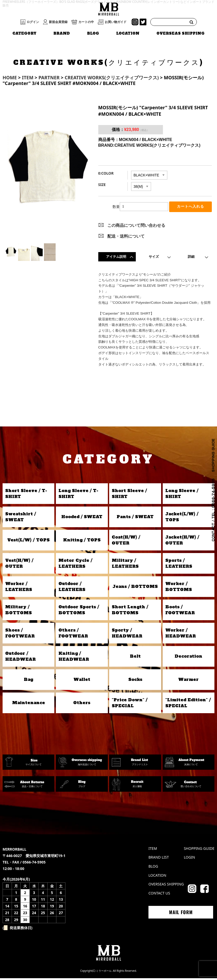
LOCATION (128, 33)
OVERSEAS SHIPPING (181, 33)
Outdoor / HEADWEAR (20, 658)
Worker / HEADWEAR (181, 635)
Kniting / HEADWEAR (74, 658)
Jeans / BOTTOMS (135, 588)
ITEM (153, 850)
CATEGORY (24, 33)
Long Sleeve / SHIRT (182, 495)
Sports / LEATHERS (179, 565)
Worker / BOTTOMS (179, 588)
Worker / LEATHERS (19, 588)
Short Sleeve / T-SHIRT (26, 495)
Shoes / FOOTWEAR (20, 635)
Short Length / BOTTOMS (130, 611)
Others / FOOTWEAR (73, 635)
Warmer (188, 681)
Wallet (82, 681)
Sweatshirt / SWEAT (21, 518)
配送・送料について (126, 238)
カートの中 (86, 22)
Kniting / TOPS (82, 542)
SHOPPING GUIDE (199, 850)
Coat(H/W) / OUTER (126, 542)
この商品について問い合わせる (136, 227)
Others (82, 704)
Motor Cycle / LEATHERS (75, 565)
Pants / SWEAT (135, 518)
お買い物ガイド (116, 22)
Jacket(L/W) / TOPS (182, 518)
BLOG (93, 33)
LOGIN (190, 859)
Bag (28, 681)
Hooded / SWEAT (82, 518)
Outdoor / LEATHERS (72, 588)
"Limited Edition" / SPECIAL (188, 704)
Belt (135, 658)
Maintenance (29, 704)
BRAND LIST (159, 859)
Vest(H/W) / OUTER (19, 565)
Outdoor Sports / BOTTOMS (79, 611)
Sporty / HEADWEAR (127, 635)
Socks (135, 681)
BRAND (62, 33)
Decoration (188, 658)
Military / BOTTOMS (18, 611)
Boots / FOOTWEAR (180, 611)
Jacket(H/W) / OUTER (182, 542)
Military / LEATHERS (125, 565)
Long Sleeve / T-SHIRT (78, 495)
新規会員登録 (58, 22)
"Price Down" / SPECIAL (130, 704)
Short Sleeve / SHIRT (129, 495)
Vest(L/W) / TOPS (28, 542)
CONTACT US (159, 895)
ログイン (33, 22)
